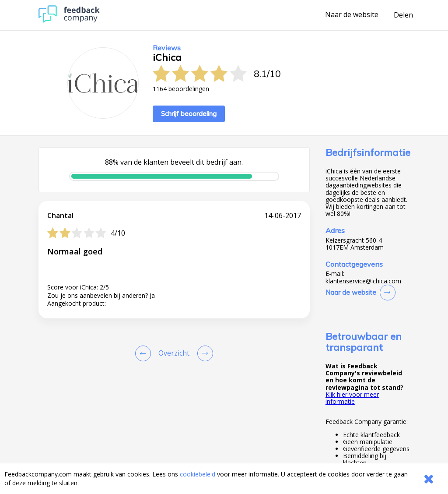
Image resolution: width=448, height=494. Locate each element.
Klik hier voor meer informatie (352, 398)
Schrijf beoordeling (189, 114)
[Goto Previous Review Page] (145, 353)
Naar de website (352, 15)
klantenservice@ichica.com (363, 281)
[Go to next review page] (203, 353)
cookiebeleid (198, 474)
